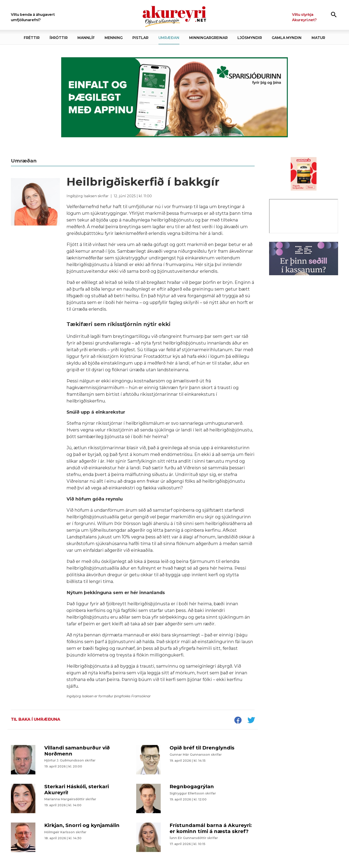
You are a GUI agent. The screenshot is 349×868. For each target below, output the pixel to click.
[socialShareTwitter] (251, 721)
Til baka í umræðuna (36, 719)
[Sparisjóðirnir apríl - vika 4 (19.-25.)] (174, 97)
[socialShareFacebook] (238, 721)
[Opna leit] (334, 14)
